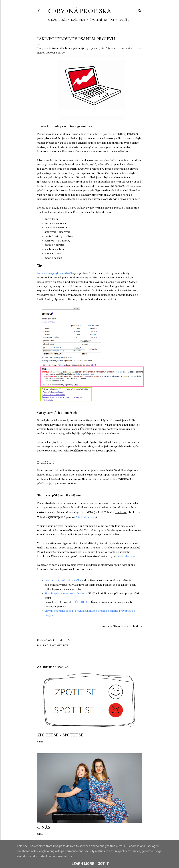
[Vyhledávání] (140, 10)
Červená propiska (80, 11)
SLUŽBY (64, 20)
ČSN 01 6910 (83, 602)
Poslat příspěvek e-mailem (51, 640)
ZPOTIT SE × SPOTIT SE (60, 735)
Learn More (83, 864)
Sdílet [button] (71, 640)
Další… (124, 20)
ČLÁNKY (51, 645)
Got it (103, 864)
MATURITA (63, 645)
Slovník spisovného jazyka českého (66, 593)
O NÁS (52, 20)
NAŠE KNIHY (80, 20)
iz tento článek (87, 517)
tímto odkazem (125, 556)
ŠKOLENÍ (96, 20)
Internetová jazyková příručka (55, 273)
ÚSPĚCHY (110, 20)
